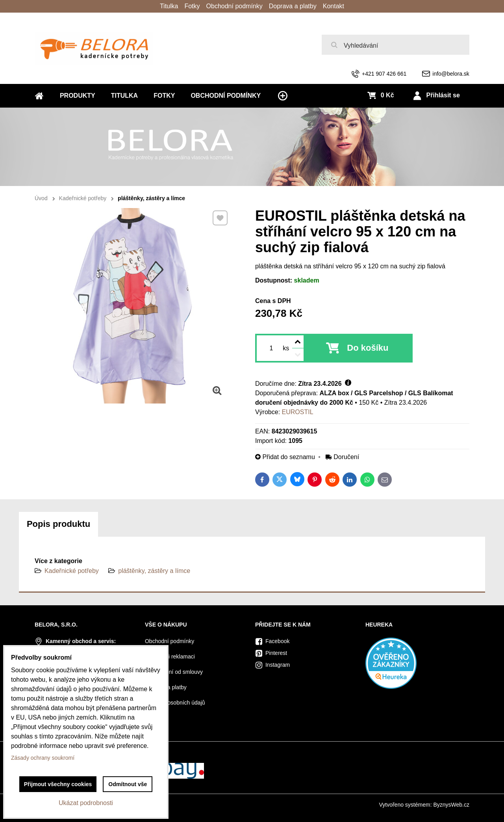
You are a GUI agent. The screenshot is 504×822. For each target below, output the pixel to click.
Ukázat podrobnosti (86, 803)
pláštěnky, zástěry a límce (154, 571)
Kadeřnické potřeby (72, 571)
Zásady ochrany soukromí (43, 758)
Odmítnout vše (128, 784)
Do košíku (368, 348)
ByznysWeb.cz (451, 805)
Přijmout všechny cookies (58, 784)
